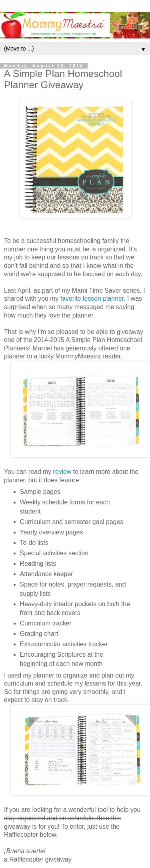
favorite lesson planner (92, 298)
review (62, 472)
